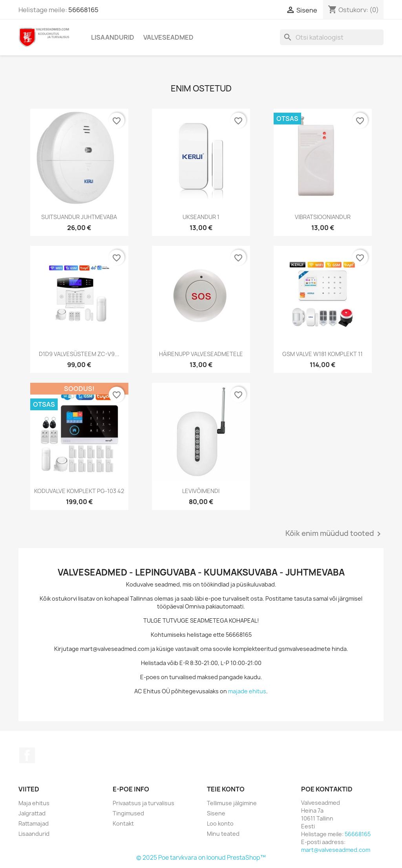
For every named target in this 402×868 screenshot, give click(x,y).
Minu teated (223, 834)
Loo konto (220, 823)
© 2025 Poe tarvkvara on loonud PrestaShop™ (201, 858)
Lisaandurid (113, 37)
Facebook (27, 755)
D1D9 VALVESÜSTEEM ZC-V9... (79, 354)
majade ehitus (247, 691)
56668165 (83, 10)
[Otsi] (332, 37)
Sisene (216, 813)
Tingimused (128, 813)
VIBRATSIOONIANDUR (323, 217)
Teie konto (226, 789)
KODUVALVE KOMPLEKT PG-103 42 (79, 491)
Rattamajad (34, 823)
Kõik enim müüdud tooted (334, 534)
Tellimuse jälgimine (232, 803)
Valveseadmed (168, 37)
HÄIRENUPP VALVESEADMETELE (201, 354)
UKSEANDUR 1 (201, 217)
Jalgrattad (32, 813)
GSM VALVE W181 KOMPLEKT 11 (323, 354)
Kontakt (123, 823)
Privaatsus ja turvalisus (143, 803)
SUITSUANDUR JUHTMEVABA (79, 217)
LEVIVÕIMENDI (201, 491)
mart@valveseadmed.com (336, 850)
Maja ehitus (34, 803)
